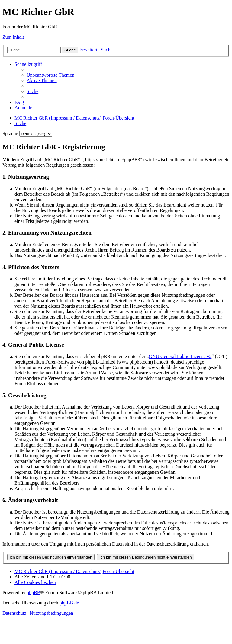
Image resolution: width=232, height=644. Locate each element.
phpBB (33, 593)
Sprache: (11, 134)
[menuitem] (50, 75)
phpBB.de (69, 603)
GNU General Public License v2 (180, 356)
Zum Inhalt (13, 37)
